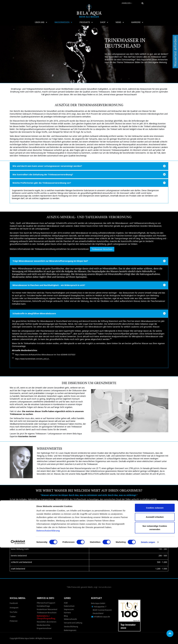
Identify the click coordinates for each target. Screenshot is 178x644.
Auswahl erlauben (155, 613)
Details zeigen (148, 639)
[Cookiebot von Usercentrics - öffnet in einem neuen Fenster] (18, 639)
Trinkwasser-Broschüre (102, 249)
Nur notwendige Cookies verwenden (155, 624)
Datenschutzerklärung (48, 627)
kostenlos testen (27, 436)
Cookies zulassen (155, 604)
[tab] (89, 166)
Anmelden (127, 3)
